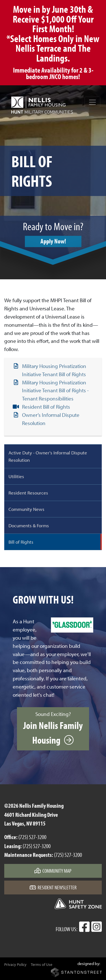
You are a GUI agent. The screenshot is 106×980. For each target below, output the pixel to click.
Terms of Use (42, 964)
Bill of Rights (21, 542)
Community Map (53, 871)
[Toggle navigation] (92, 102)
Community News (26, 509)
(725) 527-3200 (32, 837)
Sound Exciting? (53, 728)
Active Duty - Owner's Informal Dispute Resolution (48, 456)
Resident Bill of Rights (46, 407)
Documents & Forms (29, 525)
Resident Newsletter (53, 887)
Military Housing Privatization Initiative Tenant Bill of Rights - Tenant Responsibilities (55, 391)
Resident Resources (28, 493)
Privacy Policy (15, 964)
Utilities (16, 476)
